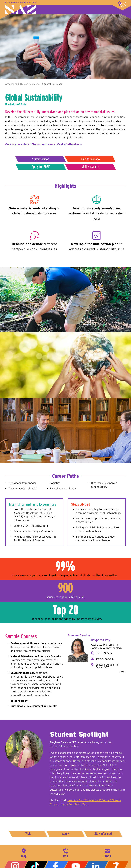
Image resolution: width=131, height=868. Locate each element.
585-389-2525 (65, 853)
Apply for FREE (41, 167)
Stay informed (41, 159)
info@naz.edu (107, 853)
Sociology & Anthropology (107, 648)
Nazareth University (21, 8)
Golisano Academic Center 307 (107, 666)
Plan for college (90, 159)
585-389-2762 (104, 653)
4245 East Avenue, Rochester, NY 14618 (24, 853)
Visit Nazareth (90, 167)
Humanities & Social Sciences (31, 84)
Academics (11, 84)
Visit (28, 834)
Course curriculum (17, 144)
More (122, 4)
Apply (65, 834)
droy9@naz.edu (105, 659)
